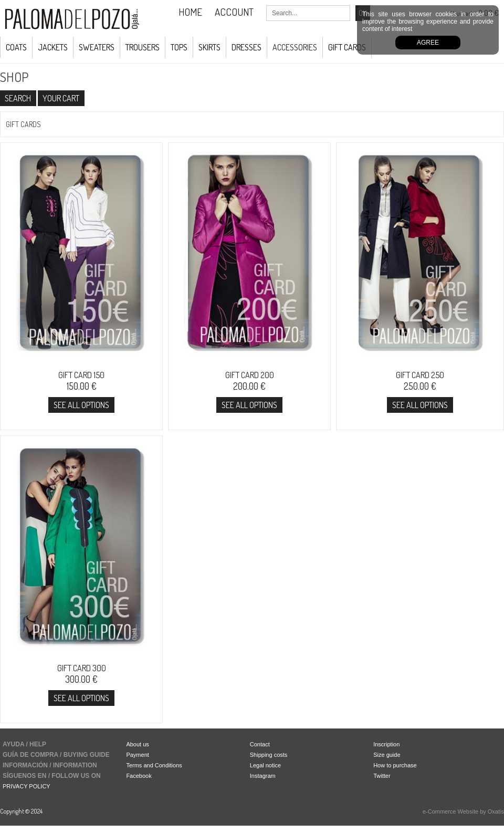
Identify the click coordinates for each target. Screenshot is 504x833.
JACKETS (53, 47)
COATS (16, 47)
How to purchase (395, 765)
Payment (137, 755)
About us (137, 744)
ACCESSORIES (295, 47)
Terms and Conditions (154, 765)
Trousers (143, 47)
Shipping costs (269, 755)
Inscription (386, 744)
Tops (179, 47)
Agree (428, 43)
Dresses (246, 47)
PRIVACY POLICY (27, 786)
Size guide (387, 755)
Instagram (263, 776)
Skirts (209, 47)
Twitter (382, 776)
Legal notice (265, 765)
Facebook (139, 776)
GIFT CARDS (347, 47)
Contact (260, 744)
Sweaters (97, 47)
